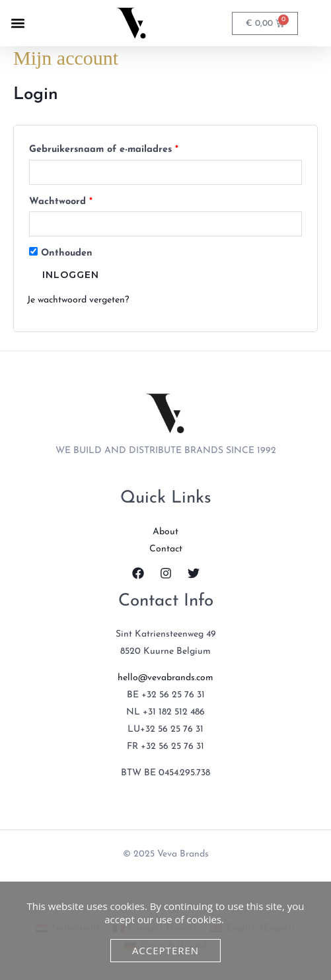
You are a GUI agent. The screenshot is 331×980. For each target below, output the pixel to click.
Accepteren (165, 950)
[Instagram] (166, 573)
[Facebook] (138, 573)
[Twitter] (194, 573)
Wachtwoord (76, 200)
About (165, 532)
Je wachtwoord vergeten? (78, 300)
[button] (18, 23)
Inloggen (71, 275)
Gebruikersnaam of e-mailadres (119, 148)
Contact (166, 549)
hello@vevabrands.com (165, 678)
